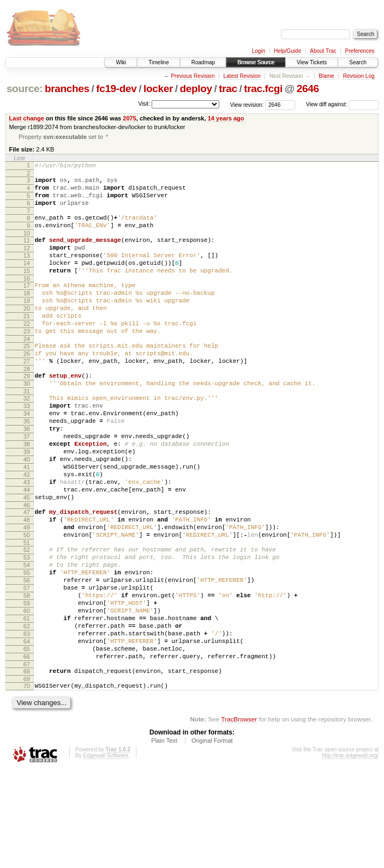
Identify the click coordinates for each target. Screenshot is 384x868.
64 (27, 731)
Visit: (144, 104)
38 (27, 494)
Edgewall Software (106, 853)
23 (27, 362)
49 (27, 594)
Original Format (212, 838)
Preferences (360, 51)
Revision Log (359, 76)
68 (27, 766)
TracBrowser (239, 817)
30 (27, 422)
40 (27, 513)
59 (27, 684)
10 (27, 246)
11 (27, 253)
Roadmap (203, 62)
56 (27, 657)
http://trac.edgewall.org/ (350, 853)
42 (27, 531)
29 (27, 413)
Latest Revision (242, 76)
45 (27, 559)
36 (27, 476)
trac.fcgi (263, 89)
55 (27, 647)
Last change (27, 118)
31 (27, 432)
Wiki (121, 62)
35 (27, 466)
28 (27, 406)
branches (67, 89)
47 (27, 575)
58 (27, 675)
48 (27, 585)
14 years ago (226, 118)
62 (27, 712)
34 (27, 457)
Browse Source (256, 62)
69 (27, 775)
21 (27, 343)
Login (259, 51)
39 (27, 503)
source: (25, 89)
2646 (308, 89)
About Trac (323, 51)
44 (27, 550)
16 (27, 299)
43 (27, 541)
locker (158, 89)
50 (27, 603)
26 (27, 387)
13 (27, 271)
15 (27, 290)
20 (27, 334)
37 (27, 485)
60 (27, 694)
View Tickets (312, 62)
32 (27, 439)
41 (27, 522)
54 (27, 638)
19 (27, 325)
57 (27, 666)
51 (27, 612)
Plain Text (164, 838)
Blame (326, 76)
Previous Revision (193, 76)
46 (27, 568)
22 (27, 353)
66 (27, 749)
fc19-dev (116, 89)
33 (27, 448)
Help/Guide (287, 51)
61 (27, 703)
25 (27, 378)
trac (228, 89)
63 (27, 721)
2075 (130, 118)
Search (358, 62)
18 (27, 315)
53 (27, 629)
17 (27, 306)
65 (27, 740)
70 (27, 782)
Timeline (158, 62)
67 (27, 758)
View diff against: (342, 104)
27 (27, 397)
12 (27, 262)
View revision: (247, 104)
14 (27, 281)
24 (27, 371)
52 (27, 620)
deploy (196, 89)
